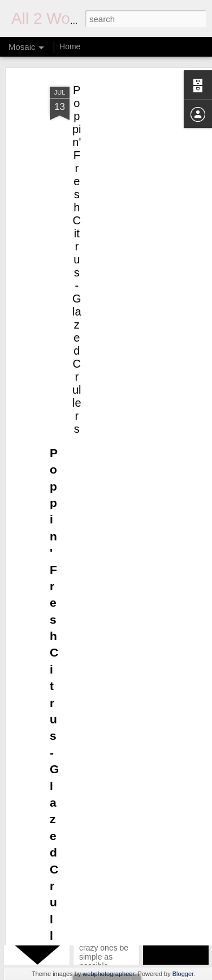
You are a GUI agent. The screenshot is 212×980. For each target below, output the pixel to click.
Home (70, 46)
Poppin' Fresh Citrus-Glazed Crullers (77, 240)
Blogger (183, 974)
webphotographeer (108, 974)
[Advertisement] (115, 138)
